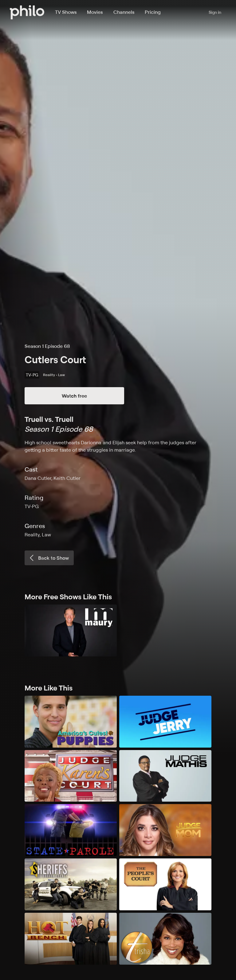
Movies (95, 12)
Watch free (74, 396)
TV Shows (66, 12)
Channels (124, 12)
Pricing (153, 12)
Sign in (215, 12)
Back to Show (49, 558)
